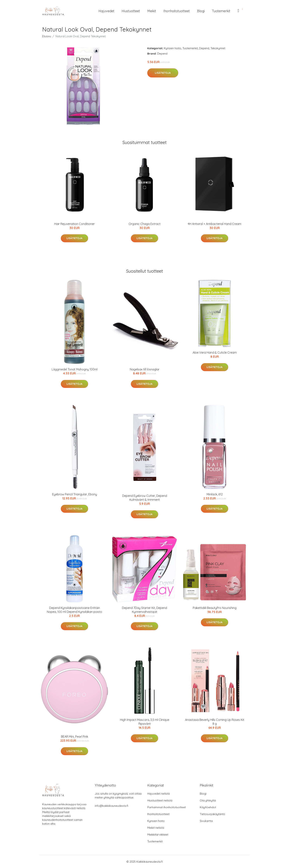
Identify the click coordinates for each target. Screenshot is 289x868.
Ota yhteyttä (208, 800)
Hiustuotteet (131, 11)
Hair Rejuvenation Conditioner (74, 224)
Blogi (201, 11)
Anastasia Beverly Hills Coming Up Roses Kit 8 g (215, 722)
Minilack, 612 (215, 494)
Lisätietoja (163, 73)
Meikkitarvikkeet (158, 835)
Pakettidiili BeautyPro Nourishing (215, 608)
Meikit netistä (156, 828)
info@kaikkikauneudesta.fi (112, 806)
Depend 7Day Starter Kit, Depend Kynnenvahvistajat (144, 610)
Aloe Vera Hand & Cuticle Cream (215, 353)
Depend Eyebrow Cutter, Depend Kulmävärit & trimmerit (145, 498)
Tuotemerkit (221, 11)
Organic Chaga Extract (145, 224)
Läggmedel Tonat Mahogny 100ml (75, 369)
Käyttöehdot (208, 807)
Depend (204, 48)
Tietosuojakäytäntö (212, 814)
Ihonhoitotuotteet (176, 11)
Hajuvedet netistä (159, 794)
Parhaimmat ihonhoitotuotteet (167, 807)
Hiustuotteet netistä (160, 800)
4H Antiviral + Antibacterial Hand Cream (215, 224)
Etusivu (47, 36)
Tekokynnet (218, 48)
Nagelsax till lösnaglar (145, 369)
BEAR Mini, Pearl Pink (75, 737)
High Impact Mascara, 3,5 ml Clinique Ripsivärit (145, 722)
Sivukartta (206, 821)
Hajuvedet (106, 11)
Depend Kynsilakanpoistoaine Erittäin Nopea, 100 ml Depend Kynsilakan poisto (74, 610)
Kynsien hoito (173, 48)
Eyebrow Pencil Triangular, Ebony (75, 494)
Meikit (152, 11)
